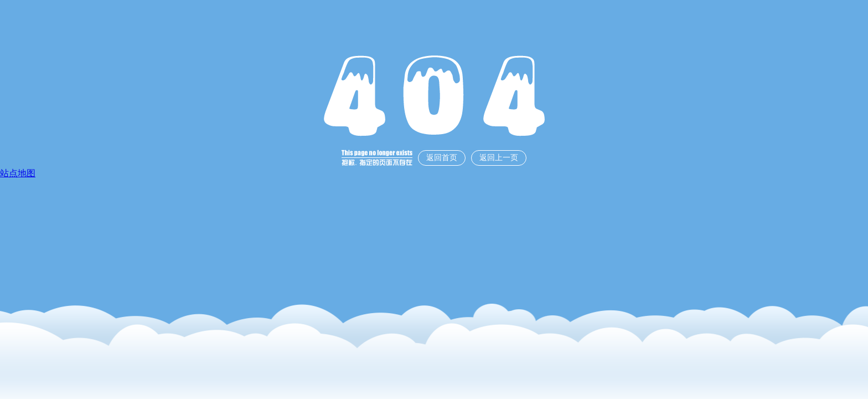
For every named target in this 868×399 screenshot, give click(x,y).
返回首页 (442, 158)
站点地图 (18, 173)
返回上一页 (499, 158)
